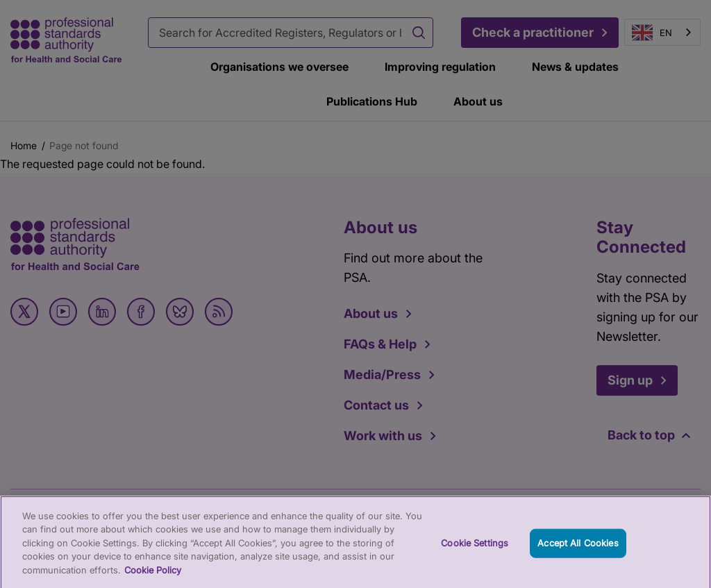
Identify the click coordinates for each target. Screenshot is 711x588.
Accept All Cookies (578, 548)
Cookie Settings (475, 548)
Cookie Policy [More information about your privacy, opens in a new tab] (153, 576)
